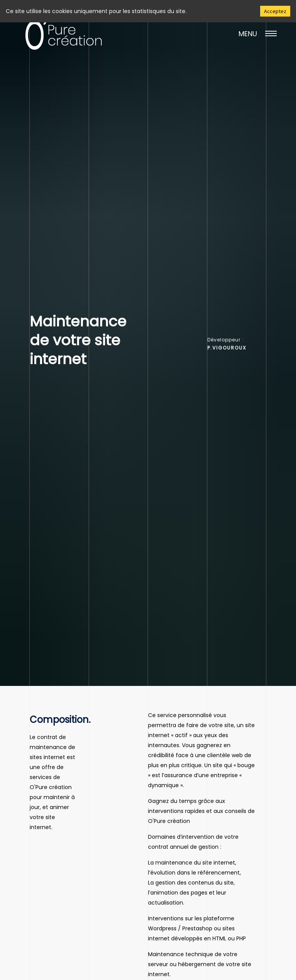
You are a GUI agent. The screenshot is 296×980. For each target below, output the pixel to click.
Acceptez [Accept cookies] (275, 11)
